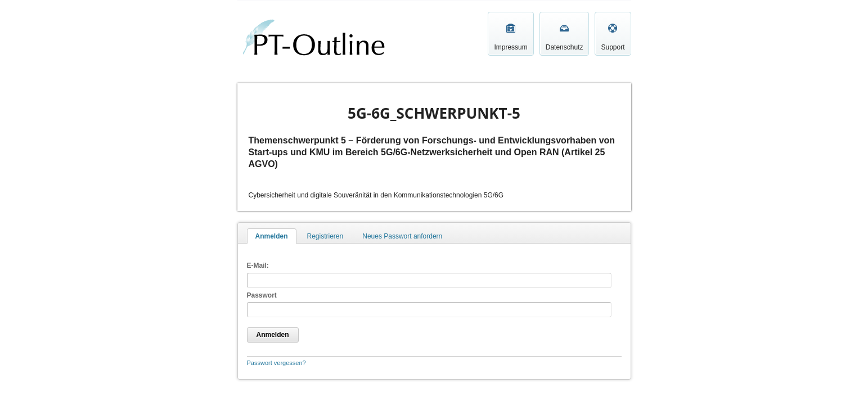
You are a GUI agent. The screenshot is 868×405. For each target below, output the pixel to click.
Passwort (262, 295)
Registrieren (325, 236)
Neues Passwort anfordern (402, 236)
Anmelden (272, 236)
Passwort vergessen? (276, 363)
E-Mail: (258, 265)
